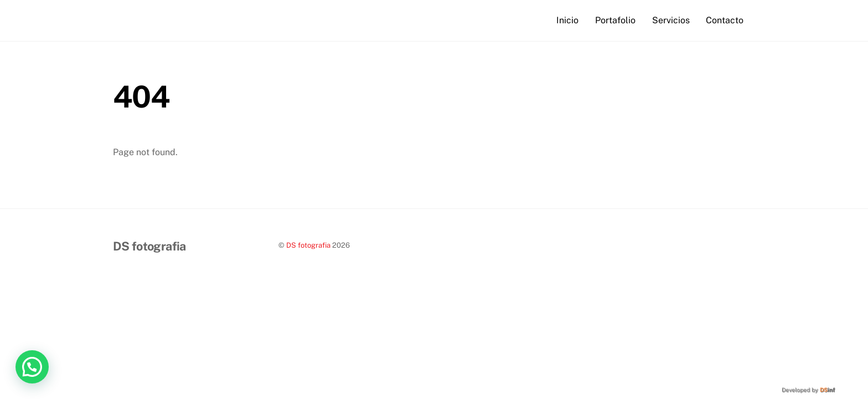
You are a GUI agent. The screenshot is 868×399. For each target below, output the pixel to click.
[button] (32, 367)
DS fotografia (308, 245)
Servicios (671, 20)
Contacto (725, 20)
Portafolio (615, 20)
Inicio (567, 20)
